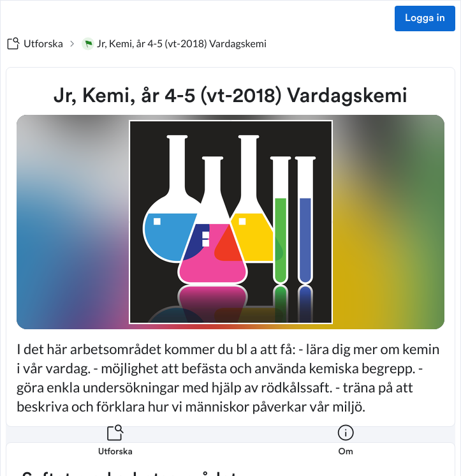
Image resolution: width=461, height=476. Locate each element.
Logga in (425, 19)
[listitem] (115, 448)
